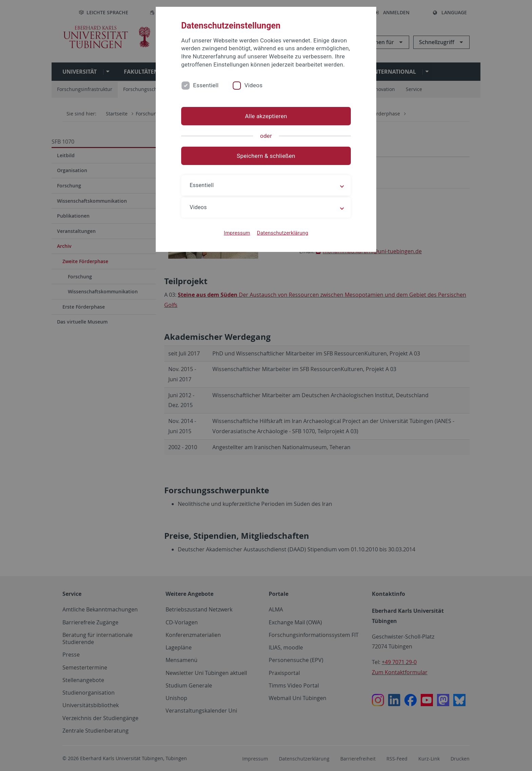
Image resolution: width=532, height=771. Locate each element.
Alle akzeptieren (266, 116)
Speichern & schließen (266, 156)
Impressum (237, 233)
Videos (253, 85)
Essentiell (206, 85)
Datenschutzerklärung (282, 233)
